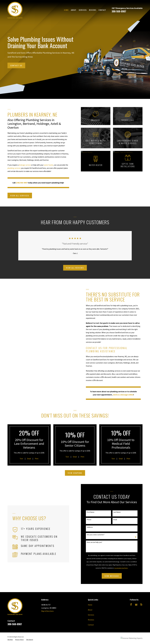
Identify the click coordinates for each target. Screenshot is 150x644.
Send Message (114, 576)
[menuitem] (10, 640)
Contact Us (16, 65)
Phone (92, 520)
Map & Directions (47, 611)
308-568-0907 (119, 11)
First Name (93, 512)
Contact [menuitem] (102, 10)
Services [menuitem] (83, 10)
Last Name (120, 512)
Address (93, 527)
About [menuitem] (74, 10)
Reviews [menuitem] (93, 10)
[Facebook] (131, 604)
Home (90, 605)
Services (91, 615)
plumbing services (11, 168)
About (90, 610)
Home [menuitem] (66, 10)
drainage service (22, 165)
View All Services (17, 196)
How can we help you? (97, 542)
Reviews (91, 620)
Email (118, 520)
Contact (91, 625)
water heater (46, 165)
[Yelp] (141, 604)
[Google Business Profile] (136, 604)
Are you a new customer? (98, 535)
